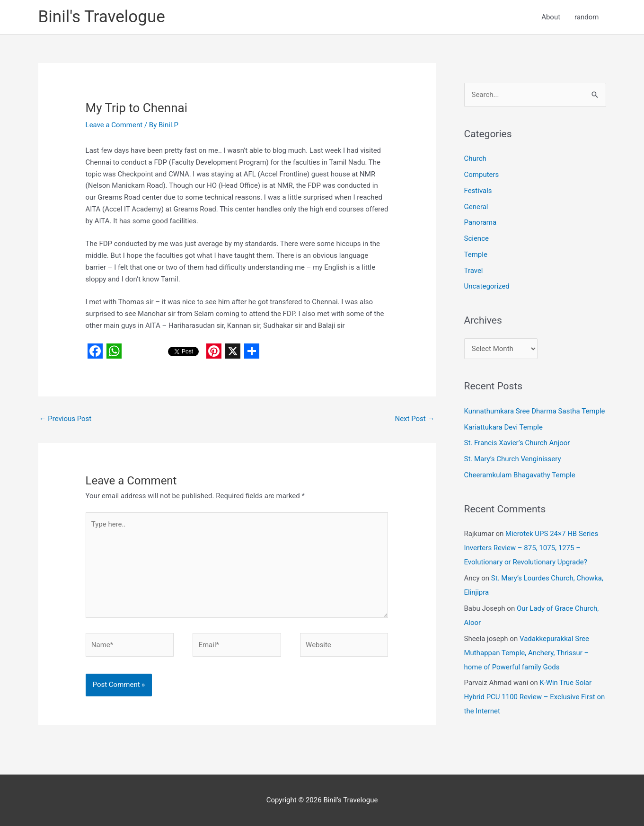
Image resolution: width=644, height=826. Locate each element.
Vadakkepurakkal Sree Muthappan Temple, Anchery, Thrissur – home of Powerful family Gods (527, 653)
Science (476, 238)
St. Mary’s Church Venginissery (513, 459)
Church (475, 158)
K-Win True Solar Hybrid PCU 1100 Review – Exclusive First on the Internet (535, 697)
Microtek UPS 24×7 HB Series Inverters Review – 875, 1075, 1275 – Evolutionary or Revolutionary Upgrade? (531, 548)
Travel (474, 271)
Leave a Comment (114, 125)
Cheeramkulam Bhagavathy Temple (520, 475)
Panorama (481, 222)
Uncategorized (487, 286)
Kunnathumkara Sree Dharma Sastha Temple (535, 411)
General (476, 207)
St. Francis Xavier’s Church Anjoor (517, 443)
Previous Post (66, 419)
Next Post (415, 419)
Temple (476, 255)
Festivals (478, 191)
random (587, 17)
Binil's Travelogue (102, 17)
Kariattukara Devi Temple (503, 427)
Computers (482, 175)
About (551, 17)
